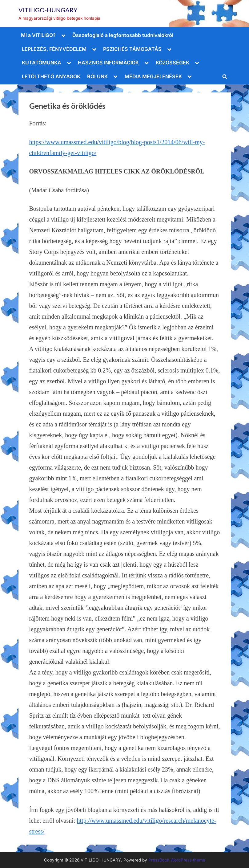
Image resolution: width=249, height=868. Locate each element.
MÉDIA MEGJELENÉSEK (153, 76)
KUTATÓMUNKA (42, 63)
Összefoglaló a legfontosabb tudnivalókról (123, 35)
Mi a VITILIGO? (38, 35)
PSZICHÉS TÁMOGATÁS (132, 49)
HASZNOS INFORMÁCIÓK (108, 63)
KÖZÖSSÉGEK (173, 63)
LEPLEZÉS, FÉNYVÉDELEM (54, 49)
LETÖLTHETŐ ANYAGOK (51, 76)
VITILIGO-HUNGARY (48, 10)
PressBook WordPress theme (177, 860)
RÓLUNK (97, 76)
